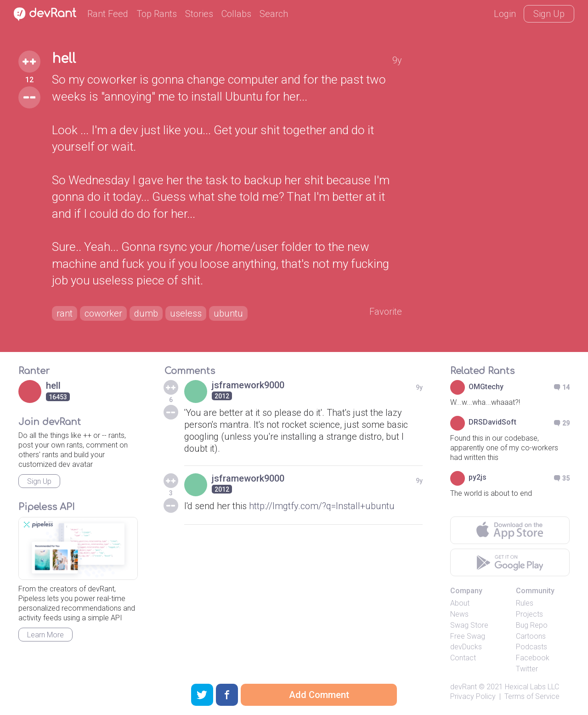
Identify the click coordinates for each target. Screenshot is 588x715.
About (460, 603)
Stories (199, 14)
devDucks (466, 647)
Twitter (527, 669)
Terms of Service (532, 696)
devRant (464, 687)
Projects (529, 614)
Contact (463, 658)
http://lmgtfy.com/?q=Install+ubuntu (322, 506)
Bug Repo (532, 625)
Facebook (533, 658)
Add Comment (319, 695)
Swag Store (469, 625)
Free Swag (468, 636)
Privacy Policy (473, 696)
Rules (525, 603)
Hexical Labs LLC (532, 687)
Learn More (45, 635)
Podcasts (531, 647)
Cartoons (531, 636)
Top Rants (157, 14)
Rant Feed (108, 14)
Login (505, 14)
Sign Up (549, 14)
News (459, 614)
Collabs (236, 14)
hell (64, 59)
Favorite (386, 312)
